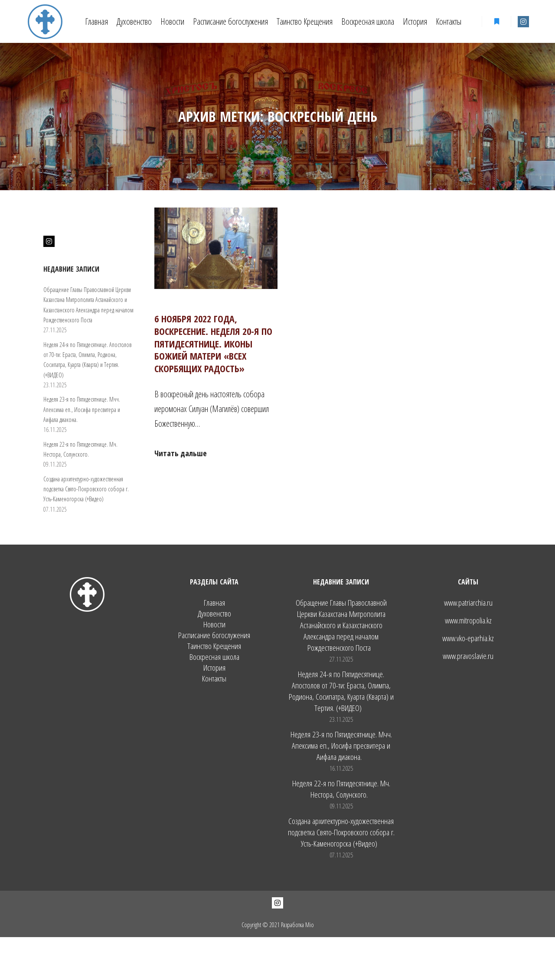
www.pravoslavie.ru (468, 656)
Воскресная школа (214, 657)
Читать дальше (181, 453)
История (214, 668)
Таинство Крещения (214, 646)
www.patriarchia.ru (468, 603)
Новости (214, 625)
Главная (214, 603)
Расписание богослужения (214, 635)
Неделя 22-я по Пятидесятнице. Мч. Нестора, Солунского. (341, 789)
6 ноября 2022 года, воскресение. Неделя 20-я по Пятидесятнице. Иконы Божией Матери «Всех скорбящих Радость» (213, 343)
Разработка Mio (297, 925)
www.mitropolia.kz (468, 620)
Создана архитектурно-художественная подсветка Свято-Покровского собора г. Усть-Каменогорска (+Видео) (86, 489)
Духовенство (214, 614)
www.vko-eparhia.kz (468, 638)
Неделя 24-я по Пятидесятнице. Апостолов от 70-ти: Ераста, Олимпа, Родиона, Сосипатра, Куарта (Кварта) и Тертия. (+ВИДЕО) (341, 691)
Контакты (214, 679)
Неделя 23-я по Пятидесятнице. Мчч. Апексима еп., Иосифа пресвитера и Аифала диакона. (82, 409)
